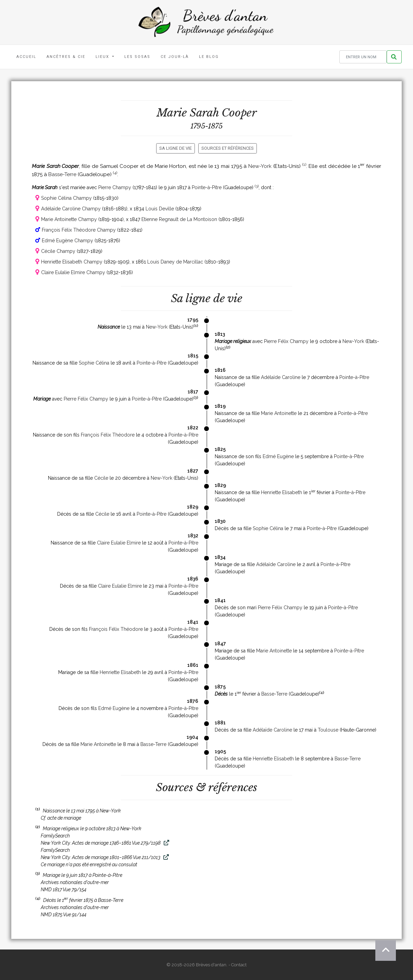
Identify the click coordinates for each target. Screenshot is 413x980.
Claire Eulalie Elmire (119, 543)
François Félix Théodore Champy (79, 230)
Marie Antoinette (279, 413)
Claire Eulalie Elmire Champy (73, 272)
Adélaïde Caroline (281, 377)
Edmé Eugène (278, 456)
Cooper (239, 113)
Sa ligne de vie (176, 148)
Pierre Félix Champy (286, 341)
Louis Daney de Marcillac (175, 262)
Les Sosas (137, 57)
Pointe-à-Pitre (207, 187)
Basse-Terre (62, 174)
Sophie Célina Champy (66, 198)
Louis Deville (160, 209)
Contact (239, 965)
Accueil (26, 57)
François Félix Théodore (108, 435)
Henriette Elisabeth (281, 492)
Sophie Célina (94, 363)
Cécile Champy (58, 251)
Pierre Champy (115, 187)
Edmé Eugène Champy (67, 241)
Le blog (209, 57)
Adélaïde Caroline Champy (71, 209)
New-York (260, 166)
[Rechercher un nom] (363, 57)
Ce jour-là (175, 57)
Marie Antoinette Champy (69, 219)
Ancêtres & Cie (66, 57)
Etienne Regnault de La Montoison (179, 219)
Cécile (101, 478)
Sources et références (228, 148)
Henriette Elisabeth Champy (72, 262)
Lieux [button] (103, 57)
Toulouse (328, 730)
